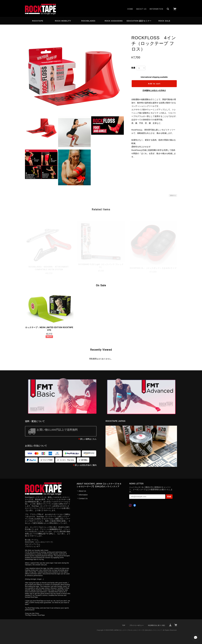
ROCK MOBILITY (63, 21)
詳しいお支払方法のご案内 (86, 465)
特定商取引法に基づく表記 (157, 625)
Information (156, 9)
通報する (173, 195)
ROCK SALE (164, 21)
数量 (133, 68)
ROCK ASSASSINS (114, 21)
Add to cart (154, 84)
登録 (169, 497)
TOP (124, 625)
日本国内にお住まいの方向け (154, 90)
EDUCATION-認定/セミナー (139, 21)
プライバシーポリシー (137, 625)
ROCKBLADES (88, 21)
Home (130, 9)
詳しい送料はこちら (88, 439)
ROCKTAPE (38, 21)
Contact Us (83, 498)
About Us (141, 9)
